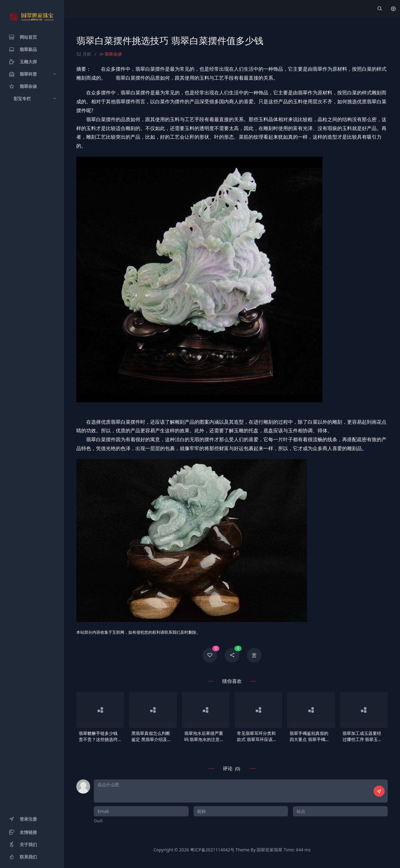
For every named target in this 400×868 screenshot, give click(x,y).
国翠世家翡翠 (270, 850)
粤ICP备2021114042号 (212, 850)
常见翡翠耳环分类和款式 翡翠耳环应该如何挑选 (257, 736)
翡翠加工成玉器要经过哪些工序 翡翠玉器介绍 (362, 736)
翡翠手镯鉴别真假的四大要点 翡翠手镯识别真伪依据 (310, 736)
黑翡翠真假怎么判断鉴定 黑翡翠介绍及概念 (151, 736)
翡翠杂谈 (113, 54)
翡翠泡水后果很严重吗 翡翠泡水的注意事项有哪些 (204, 736)
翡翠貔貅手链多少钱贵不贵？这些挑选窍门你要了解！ (98, 736)
